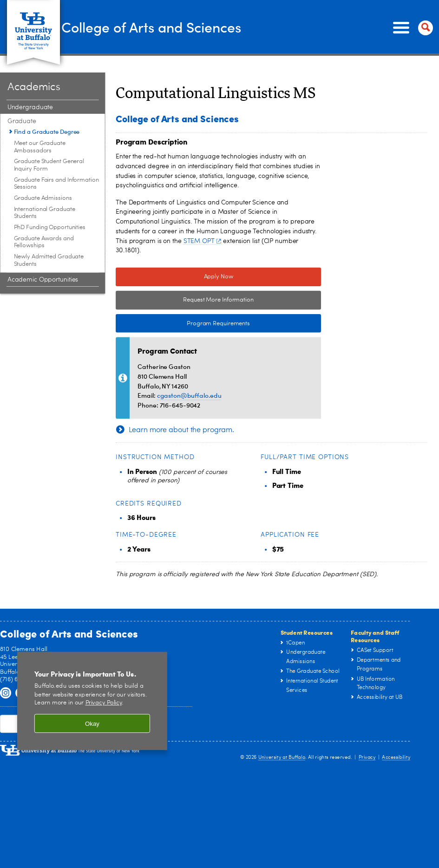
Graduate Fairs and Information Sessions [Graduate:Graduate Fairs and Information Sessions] (56, 184)
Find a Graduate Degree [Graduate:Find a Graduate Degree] (47, 132)
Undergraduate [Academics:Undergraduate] (30, 107)
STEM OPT (202, 241)
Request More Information (218, 300)
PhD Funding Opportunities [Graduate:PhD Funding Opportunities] (50, 227)
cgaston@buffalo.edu (189, 395)
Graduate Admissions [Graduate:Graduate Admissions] (43, 198)
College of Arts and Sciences (177, 27)
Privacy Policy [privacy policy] (104, 703)
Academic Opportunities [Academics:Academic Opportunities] (43, 280)
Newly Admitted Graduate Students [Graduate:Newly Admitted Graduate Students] (49, 260)
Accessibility (396, 757)
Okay (92, 724)
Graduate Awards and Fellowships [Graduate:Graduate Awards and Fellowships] (44, 242)
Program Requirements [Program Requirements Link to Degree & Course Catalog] (183, 323)
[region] (92, 701)
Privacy (367, 757)
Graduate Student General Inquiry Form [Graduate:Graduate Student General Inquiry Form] (49, 165)
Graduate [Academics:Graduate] (22, 121)
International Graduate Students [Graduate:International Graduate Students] (45, 213)
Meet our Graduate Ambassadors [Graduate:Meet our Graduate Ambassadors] (40, 147)
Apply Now (219, 277)
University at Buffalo (282, 757)
